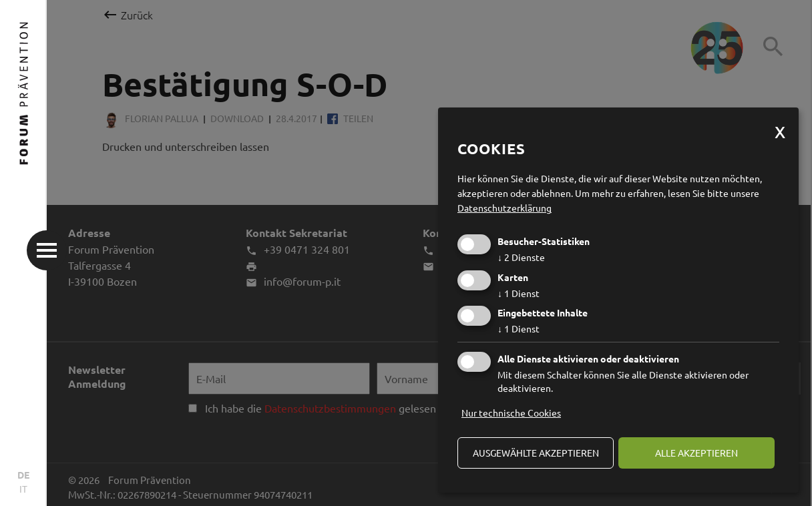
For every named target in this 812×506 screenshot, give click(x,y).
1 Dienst (519, 293)
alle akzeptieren (696, 453)
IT (23, 489)
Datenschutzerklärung (504, 208)
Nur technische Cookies (511, 413)
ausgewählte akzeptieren (536, 453)
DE (23, 475)
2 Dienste (521, 257)
